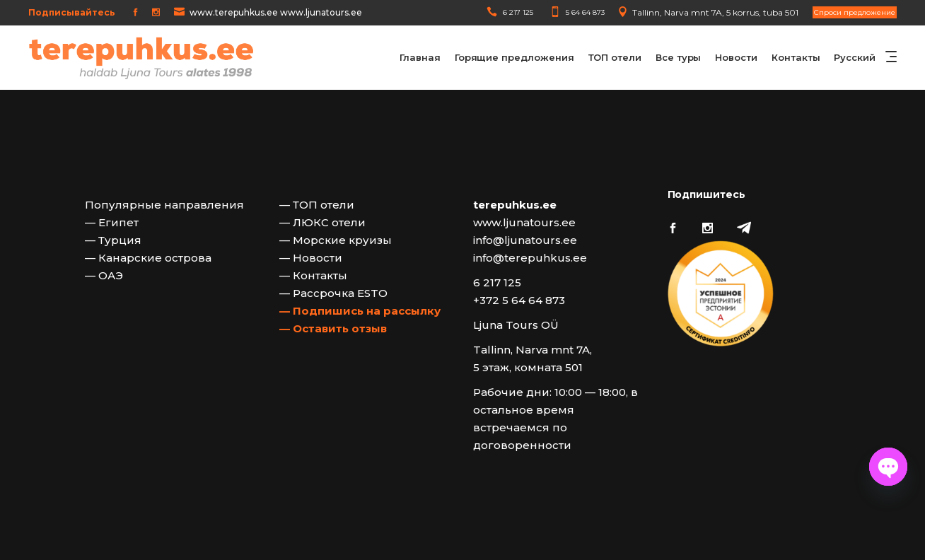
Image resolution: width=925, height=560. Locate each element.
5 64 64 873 (585, 12)
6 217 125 (518, 12)
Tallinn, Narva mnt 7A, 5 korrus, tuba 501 (715, 12)
